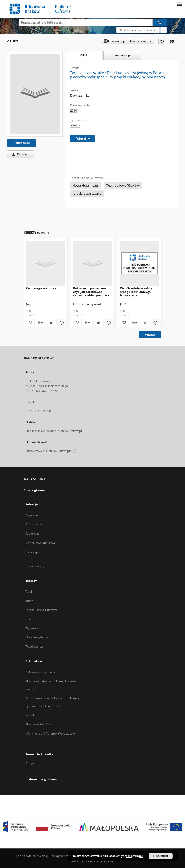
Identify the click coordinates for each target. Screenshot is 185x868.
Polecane (32, 515)
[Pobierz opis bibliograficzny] (40, 323)
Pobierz (19, 154)
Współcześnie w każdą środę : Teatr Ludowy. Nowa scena (136, 292)
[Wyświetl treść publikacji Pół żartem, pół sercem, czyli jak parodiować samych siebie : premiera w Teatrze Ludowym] (98, 323)
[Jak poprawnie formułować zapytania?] (164, 30)
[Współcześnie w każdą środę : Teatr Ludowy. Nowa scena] (139, 263)
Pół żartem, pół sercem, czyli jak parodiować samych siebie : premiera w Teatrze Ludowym (91, 292)
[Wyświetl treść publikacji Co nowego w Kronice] (51, 323)
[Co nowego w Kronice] (46, 263)
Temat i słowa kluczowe (41, 610)
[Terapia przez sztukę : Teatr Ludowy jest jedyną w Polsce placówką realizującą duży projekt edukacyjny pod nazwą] (35, 94)
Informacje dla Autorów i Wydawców (50, 733)
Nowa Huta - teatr (85, 185)
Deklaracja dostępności (41, 672)
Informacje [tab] (122, 55)
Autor (29, 601)
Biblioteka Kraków (37, 724)
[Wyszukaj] (160, 22)
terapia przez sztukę (87, 193)
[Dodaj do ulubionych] (162, 41)
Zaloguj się (33, 763)
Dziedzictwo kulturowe (41, 543)
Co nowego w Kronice (41, 288)
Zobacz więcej (35, 566)
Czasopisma (34, 524)
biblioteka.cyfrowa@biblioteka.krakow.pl (55, 431)
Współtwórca (34, 647)
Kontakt (30, 715)
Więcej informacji (132, 856)
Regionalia (32, 534)
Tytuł (29, 591)
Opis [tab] (84, 56)
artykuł (75, 125)
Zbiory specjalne (36, 552)
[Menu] (179, 4)
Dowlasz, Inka (80, 95)
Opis (28, 619)
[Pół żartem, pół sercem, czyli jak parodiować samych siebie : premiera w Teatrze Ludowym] (92, 263)
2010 (73, 110)
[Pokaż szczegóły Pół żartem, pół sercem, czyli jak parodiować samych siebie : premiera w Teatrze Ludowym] (108, 323)
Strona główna (34, 490)
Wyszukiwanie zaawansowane (138, 30)
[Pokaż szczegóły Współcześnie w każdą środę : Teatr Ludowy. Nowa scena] (155, 323)
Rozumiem (161, 856)
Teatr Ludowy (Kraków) (123, 185)
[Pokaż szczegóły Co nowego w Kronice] (61, 323)
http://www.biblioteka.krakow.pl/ (52, 451)
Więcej (150, 335)
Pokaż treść (22, 143)
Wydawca (32, 628)
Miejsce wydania (37, 637)
